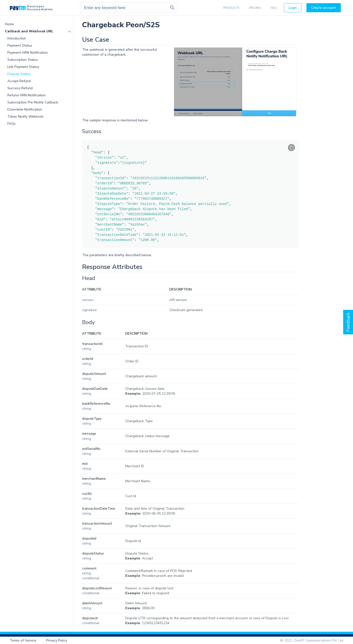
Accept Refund (19, 81)
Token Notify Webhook (25, 117)
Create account (324, 8)
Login (293, 8)
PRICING (255, 8)
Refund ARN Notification (26, 95)
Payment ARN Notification (28, 53)
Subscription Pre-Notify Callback (33, 102)
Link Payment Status (23, 67)
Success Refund (20, 88)
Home (9, 24)
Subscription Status (23, 60)
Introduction (17, 38)
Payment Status (20, 45)
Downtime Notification (25, 109)
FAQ (273, 8)
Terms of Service (23, 640)
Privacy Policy (57, 640)
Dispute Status (19, 74)
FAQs (12, 124)
